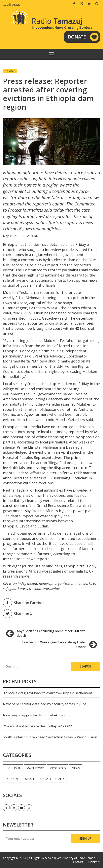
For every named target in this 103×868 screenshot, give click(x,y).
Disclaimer (93, 862)
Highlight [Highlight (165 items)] (13, 768)
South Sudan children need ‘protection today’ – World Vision (50, 737)
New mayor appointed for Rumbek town (35, 715)
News (10, 71)
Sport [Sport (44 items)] (30, 779)
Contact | (79, 862)
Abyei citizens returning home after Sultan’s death (51, 633)
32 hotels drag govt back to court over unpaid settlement (48, 693)
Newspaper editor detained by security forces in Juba (45, 704)
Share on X (17, 614)
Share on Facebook (25, 603)
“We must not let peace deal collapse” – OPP (37, 726)
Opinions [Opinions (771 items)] (12, 779)
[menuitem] (13, 4)
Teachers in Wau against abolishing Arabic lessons (54, 644)
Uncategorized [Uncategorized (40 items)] (52, 779)
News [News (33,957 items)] (76, 768)
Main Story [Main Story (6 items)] (35, 768)
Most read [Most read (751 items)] (58, 768)
